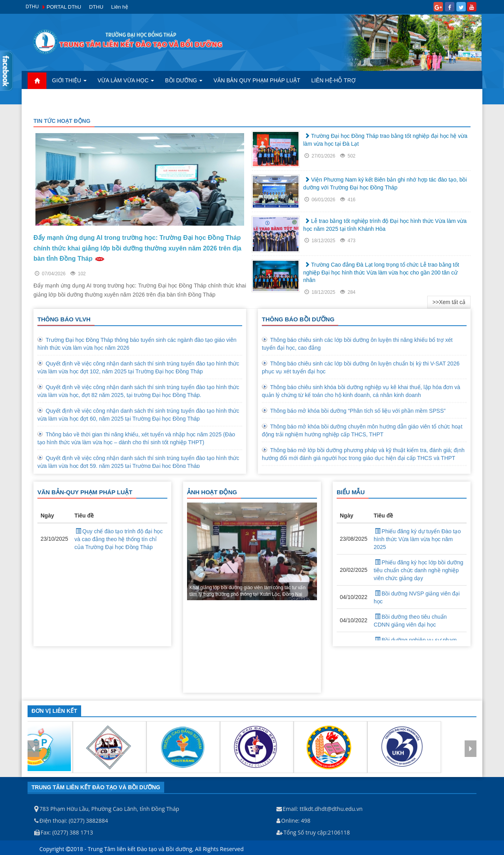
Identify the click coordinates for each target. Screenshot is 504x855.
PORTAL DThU (64, 7)
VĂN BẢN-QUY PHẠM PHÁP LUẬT (85, 492)
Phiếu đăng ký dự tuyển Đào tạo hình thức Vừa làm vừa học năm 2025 (417, 539)
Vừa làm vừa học (126, 80)
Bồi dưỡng (184, 80)
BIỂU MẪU (351, 492)
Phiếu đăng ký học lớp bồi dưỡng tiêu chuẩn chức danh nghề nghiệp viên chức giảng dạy (418, 570)
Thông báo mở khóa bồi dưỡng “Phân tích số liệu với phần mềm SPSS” (358, 411)
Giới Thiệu (69, 80)
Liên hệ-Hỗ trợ (334, 80)
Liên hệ (119, 7)
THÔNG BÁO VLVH (64, 319)
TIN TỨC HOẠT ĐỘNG (62, 121)
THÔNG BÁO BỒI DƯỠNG (298, 319)
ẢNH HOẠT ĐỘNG (212, 492)
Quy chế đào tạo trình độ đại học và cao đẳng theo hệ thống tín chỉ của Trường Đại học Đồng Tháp (119, 539)
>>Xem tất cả (449, 302)
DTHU (96, 7)
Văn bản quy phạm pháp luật (257, 80)
